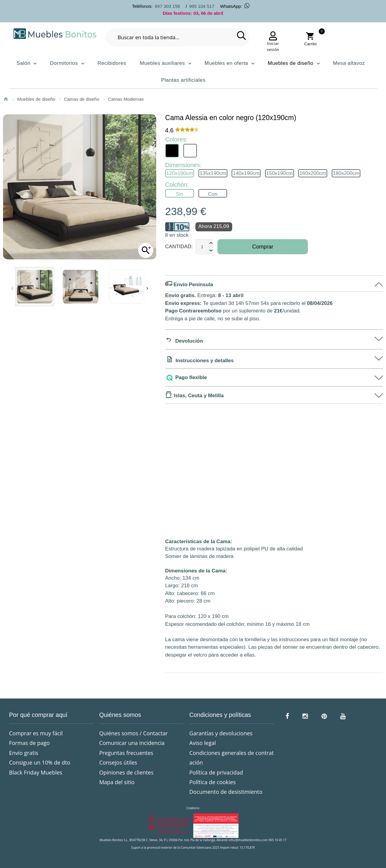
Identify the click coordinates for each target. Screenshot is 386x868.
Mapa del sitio (117, 782)
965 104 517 (202, 6)
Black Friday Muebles (36, 772)
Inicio (6, 99)
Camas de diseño (82, 99)
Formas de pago (29, 743)
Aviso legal (203, 743)
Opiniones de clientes (126, 772)
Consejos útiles (118, 762)
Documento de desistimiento (226, 792)
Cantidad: (179, 247)
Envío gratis (24, 753)
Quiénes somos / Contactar (134, 733)
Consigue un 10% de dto (40, 762)
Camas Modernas (126, 99)
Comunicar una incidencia (132, 743)
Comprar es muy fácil (36, 733)
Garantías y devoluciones (221, 733)
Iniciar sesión (273, 46)
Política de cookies (213, 782)
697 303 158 (167, 6)
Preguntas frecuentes (126, 753)
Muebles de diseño (36, 99)
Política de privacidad (216, 772)
